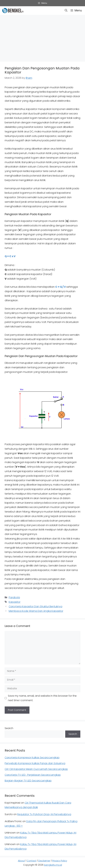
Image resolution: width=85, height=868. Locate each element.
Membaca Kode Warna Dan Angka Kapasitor (36, 611)
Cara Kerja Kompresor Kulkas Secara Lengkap (32, 758)
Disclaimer (44, 861)
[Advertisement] (42, 37)
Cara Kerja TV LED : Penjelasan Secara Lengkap (33, 775)
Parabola (14, 597)
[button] (66, 11)
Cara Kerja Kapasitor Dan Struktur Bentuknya (35, 606)
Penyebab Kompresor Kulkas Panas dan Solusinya (35, 763)
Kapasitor (15, 602)
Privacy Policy (60, 861)
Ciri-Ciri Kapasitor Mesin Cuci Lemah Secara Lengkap (36, 769)
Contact (32, 861)
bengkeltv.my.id (53, 865)
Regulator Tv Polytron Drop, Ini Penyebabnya (44, 814)
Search (9, 728)
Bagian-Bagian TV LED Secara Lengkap (28, 781)
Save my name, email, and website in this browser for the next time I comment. (42, 698)
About (21, 861)
